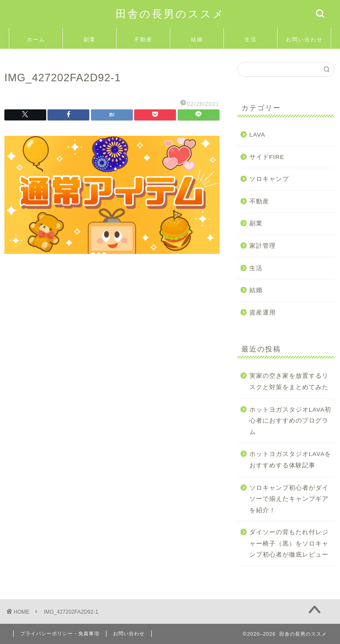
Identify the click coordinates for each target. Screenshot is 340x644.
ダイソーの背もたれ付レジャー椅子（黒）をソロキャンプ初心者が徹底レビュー (289, 543)
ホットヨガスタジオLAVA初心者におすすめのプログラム (291, 421)
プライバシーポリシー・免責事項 (60, 633)
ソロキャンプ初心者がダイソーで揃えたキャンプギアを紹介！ (289, 499)
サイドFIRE (267, 157)
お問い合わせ (304, 39)
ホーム (36, 39)
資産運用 (263, 313)
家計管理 (263, 246)
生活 (251, 39)
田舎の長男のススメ (170, 14)
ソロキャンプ (269, 179)
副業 (90, 39)
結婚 (197, 39)
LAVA (258, 135)
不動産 (143, 39)
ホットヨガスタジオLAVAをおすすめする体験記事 (291, 460)
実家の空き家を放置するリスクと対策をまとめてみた (289, 382)
